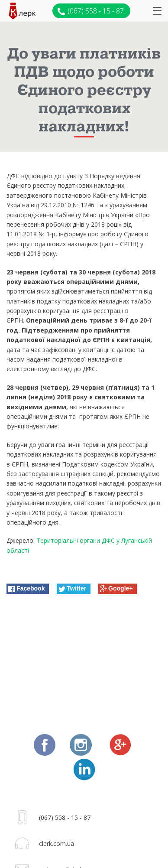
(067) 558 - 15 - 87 (91, 11)
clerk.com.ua (57, 844)
